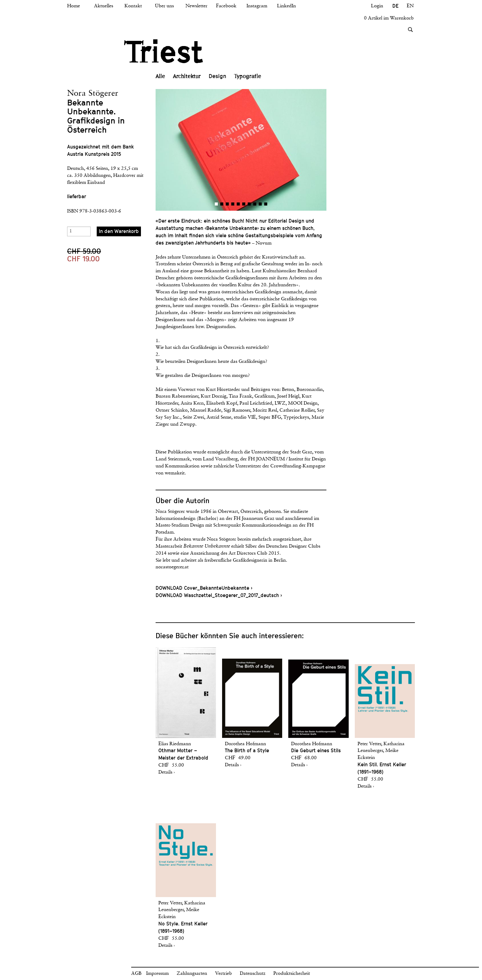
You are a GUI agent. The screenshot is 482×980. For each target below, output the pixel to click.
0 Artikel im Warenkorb (389, 18)
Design (218, 76)
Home (74, 6)
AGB (136, 974)
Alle (160, 76)
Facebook (226, 6)
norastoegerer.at (172, 567)
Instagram (257, 6)
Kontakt (133, 6)
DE (395, 6)
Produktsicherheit (292, 974)
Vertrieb (223, 974)
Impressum (157, 974)
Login (377, 6)
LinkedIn (286, 6)
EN (410, 6)
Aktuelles (104, 6)
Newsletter (196, 6)
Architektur (187, 76)
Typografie (248, 76)
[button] (198, 150)
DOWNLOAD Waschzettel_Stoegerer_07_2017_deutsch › (219, 595)
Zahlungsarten (192, 974)
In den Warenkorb (119, 231)
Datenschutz (253, 974)
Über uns (164, 6)
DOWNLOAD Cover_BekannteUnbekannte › (204, 588)
